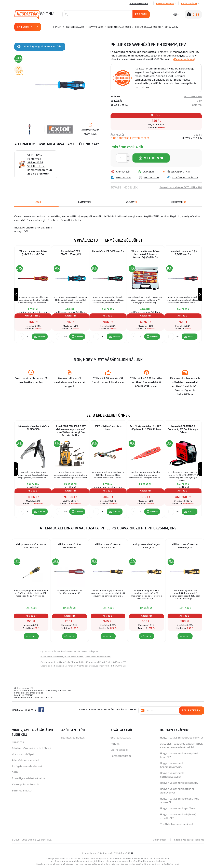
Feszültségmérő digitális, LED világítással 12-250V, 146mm (146, 428)
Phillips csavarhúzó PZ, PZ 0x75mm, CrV (185, 546)
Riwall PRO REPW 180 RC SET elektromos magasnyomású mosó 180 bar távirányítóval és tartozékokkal (71, 431)
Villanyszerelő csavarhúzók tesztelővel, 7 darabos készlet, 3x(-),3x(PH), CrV (146, 254)
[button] (40, 337)
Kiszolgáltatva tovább (25, 784)
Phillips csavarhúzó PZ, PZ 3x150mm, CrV (108, 546)
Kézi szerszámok (75, 27)
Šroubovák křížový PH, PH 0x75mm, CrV (106, 662)
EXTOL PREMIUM (193, 97)
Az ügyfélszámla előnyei (27, 766)
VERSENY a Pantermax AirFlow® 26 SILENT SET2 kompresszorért (38, 162)
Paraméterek (85, 202)
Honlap (57, 27)
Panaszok (18, 742)
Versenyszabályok (23, 754)
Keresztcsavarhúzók (119, 27)
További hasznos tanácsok (177, 824)
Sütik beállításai (22, 791)
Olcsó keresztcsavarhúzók (98, 657)
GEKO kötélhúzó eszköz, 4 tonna (108, 428)
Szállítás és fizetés (73, 738)
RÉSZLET (31, 636)
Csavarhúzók (96, 27)
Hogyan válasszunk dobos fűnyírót (182, 738)
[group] (33, 294)
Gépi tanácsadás (121, 738)
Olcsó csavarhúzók (74, 657)
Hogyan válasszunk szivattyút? (179, 783)
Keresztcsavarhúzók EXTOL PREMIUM (181, 187)
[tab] (131, 202)
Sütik (15, 772)
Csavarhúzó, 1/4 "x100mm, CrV (108, 251)
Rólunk (115, 744)
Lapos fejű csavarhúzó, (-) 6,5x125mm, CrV (183, 253)
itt (132, 853)
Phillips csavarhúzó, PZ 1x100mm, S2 (70, 546)
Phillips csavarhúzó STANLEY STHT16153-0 (31, 546)
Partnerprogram (121, 756)
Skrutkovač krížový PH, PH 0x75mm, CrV (107, 666)
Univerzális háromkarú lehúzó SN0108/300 (33, 428)
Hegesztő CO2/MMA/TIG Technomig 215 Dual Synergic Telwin (183, 429)
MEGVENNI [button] (41, 337)
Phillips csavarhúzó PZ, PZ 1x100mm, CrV (146, 546)
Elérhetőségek (139, 3)
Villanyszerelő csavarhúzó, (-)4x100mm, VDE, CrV (33, 253)
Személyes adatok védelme (29, 778)
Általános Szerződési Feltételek (32, 748)
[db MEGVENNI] (21, 337)
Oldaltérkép (160, 840)
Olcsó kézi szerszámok (52, 657)
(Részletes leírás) (184, 59)
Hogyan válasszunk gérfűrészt (179, 808)
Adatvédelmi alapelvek (26, 760)
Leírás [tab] (38, 202)
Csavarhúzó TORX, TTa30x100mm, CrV (71, 253)
